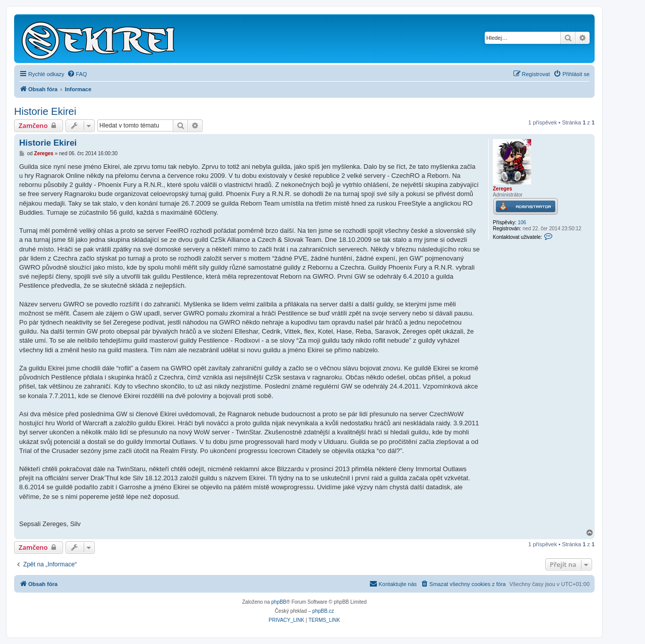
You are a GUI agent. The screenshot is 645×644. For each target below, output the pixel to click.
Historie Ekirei (45, 111)
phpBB (279, 602)
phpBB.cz (323, 611)
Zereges (502, 189)
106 (522, 222)
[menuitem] (77, 74)
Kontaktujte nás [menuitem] (393, 584)
